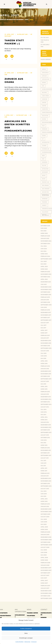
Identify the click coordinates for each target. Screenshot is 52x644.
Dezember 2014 (46, 397)
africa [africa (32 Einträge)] (44, 69)
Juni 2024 (44, 249)
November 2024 (46, 241)
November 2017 (46, 315)
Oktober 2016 (45, 346)
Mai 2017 (43, 328)
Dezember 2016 (46, 341)
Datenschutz (27, 642)
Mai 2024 (44, 251)
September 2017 (46, 320)
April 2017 (44, 330)
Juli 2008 (44, 550)
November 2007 (46, 570)
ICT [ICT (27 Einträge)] (43, 139)
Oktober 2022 (45, 277)
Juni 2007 (44, 578)
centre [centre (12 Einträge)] (44, 106)
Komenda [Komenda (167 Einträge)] (45, 162)
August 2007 (45, 575)
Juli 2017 (44, 325)
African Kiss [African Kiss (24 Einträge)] (46, 79)
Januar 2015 (45, 394)
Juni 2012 (44, 440)
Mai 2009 (44, 524)
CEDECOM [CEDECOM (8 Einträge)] (45, 99)
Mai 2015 (43, 384)
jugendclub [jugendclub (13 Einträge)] (46, 149)
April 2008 (44, 558)
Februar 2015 (45, 392)
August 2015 (45, 381)
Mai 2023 (43, 264)
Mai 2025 (43, 231)
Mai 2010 (43, 496)
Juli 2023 (44, 261)
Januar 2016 (45, 369)
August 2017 (45, 323)
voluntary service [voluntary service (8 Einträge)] (45, 212)
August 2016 (45, 351)
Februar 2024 (45, 256)
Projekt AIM (23, 34)
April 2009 (44, 527)
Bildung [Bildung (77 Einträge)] (44, 93)
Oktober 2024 (45, 244)
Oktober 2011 (45, 453)
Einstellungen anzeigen (26, 638)
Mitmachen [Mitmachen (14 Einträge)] (45, 169)
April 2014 (44, 417)
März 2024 (44, 254)
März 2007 (44, 583)
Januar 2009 (45, 535)
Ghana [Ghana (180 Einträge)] (44, 136)
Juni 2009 (44, 522)
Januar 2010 (45, 506)
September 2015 (46, 379)
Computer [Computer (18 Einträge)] (45, 109)
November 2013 (46, 427)
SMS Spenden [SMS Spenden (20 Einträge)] (46, 189)
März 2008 (44, 560)
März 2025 (44, 233)
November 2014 (46, 399)
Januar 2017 (45, 338)
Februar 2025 (45, 236)
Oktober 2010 (45, 484)
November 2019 (46, 295)
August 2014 (45, 407)
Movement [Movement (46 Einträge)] (45, 172)
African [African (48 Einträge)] (44, 76)
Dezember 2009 (46, 509)
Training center (32, 613)
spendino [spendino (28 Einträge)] (45, 199)
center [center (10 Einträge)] (44, 102)
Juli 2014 (44, 409)
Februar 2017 (45, 335)
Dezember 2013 (46, 425)
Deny (26, 633)
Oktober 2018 (45, 302)
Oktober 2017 (45, 318)
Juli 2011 (43, 461)
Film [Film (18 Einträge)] (43, 126)
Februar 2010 (45, 504)
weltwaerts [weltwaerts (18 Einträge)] (46, 215)
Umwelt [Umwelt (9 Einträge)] (44, 205)
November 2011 (46, 450)
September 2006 (46, 598)
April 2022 (44, 279)
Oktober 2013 (45, 430)
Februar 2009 (45, 532)
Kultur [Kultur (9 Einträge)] (44, 166)
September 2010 (46, 486)
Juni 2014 (44, 412)
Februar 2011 (45, 473)
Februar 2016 (45, 366)
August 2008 (45, 547)
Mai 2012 (43, 443)
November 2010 (46, 481)
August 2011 (45, 458)
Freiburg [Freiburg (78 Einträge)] (45, 129)
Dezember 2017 (46, 312)
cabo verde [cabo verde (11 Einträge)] (45, 96)
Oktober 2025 (45, 226)
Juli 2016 (44, 353)
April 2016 (44, 361)
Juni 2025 (44, 228)
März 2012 (44, 445)
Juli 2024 (44, 246)
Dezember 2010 (46, 478)
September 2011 (46, 455)
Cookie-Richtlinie (19, 642)
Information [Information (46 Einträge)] (46, 142)
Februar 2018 (45, 310)
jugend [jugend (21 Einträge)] (44, 146)
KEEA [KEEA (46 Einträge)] (43, 156)
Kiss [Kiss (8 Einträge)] (43, 159)
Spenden (44, 617)
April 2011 (44, 468)
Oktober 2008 (45, 542)
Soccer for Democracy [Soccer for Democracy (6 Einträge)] (45, 193)
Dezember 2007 (46, 568)
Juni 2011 (43, 463)
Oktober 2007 (45, 573)
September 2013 (46, 432)
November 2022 (46, 274)
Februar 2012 (45, 448)
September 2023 (46, 259)
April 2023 (44, 267)
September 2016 (46, 348)
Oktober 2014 (45, 402)
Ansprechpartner (46, 614)
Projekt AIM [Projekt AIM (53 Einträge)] (46, 182)
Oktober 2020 (45, 292)
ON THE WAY (45, 38)
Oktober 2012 (45, 438)
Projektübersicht (6, 617)
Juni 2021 (44, 284)
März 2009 (44, 529)
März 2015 (44, 389)
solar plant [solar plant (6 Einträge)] (46, 195)
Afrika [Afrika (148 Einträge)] (44, 83)
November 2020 (46, 289)
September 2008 (46, 545)
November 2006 (46, 593)
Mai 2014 (43, 415)
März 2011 (44, 471)
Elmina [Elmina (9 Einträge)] (44, 119)
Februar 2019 (45, 297)
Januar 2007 (45, 588)
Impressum (34, 642)
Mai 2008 (44, 555)
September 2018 (46, 305)
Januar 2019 (45, 300)
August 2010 (45, 489)
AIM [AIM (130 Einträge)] (43, 86)
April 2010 (44, 499)
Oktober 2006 (45, 596)
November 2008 (46, 540)
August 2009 (45, 517)
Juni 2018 (44, 307)
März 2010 (44, 501)
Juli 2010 (44, 491)
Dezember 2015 (46, 371)
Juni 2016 (44, 356)
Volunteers (31, 616)
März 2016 (44, 364)
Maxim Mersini (46, 59)
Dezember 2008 (46, 537)
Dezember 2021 (46, 282)
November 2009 (46, 512)
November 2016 (46, 343)
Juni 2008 (44, 552)
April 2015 (44, 387)
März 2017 (44, 333)
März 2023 (44, 269)
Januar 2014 (45, 422)
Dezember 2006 (46, 591)
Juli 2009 (44, 519)
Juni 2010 (44, 494)
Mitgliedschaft (20, 616)
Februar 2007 (45, 586)
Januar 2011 (45, 476)
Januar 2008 (45, 565)
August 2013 (45, 435)
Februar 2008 (45, 563)
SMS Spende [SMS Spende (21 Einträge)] (45, 185)
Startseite (4, 613)
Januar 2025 (45, 238)
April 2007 (44, 581)
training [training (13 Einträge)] (45, 202)
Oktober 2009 (45, 514)
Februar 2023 (45, 272)
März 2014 (44, 420)
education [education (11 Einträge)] (45, 116)
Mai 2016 (43, 358)
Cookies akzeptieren (26, 629)
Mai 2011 (43, 466)
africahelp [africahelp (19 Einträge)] (45, 73)
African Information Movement (12, 20)
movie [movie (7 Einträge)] (44, 176)
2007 (27, 20)
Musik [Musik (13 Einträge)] (44, 179)
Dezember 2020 (46, 287)
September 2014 (46, 404)
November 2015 (46, 374)
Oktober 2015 (45, 376)
